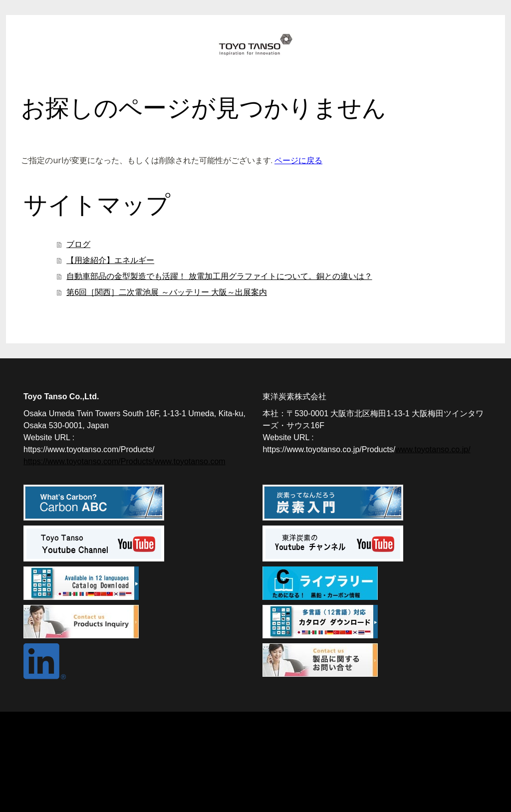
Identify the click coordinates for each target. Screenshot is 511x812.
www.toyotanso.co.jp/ (433, 449)
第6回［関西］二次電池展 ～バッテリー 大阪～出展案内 (167, 292)
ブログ (78, 244)
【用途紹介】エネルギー (110, 260)
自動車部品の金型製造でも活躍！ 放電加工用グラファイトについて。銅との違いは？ (219, 276)
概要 (30, 769)
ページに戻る (298, 160)
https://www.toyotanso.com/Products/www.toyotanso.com (125, 461)
